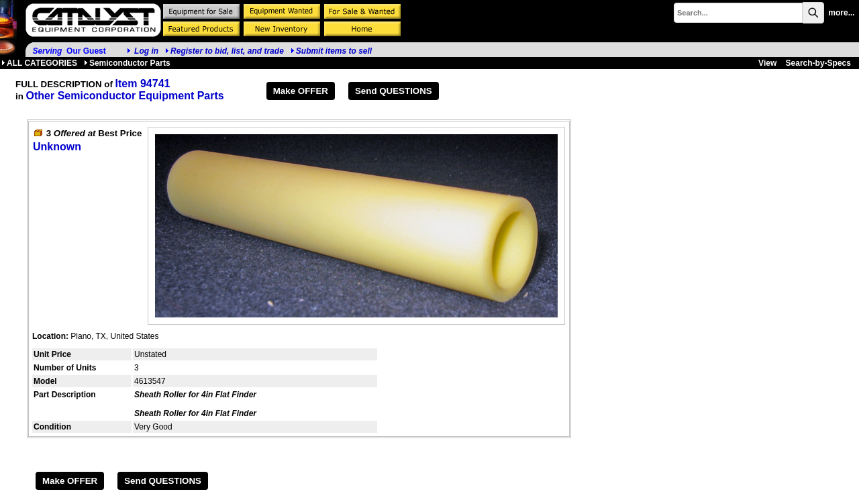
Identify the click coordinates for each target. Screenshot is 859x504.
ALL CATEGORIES (39, 63)
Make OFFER (301, 91)
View (767, 63)
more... (841, 13)
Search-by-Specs (818, 63)
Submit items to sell (331, 51)
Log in (146, 51)
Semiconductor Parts (127, 63)
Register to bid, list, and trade (227, 51)
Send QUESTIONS (394, 91)
